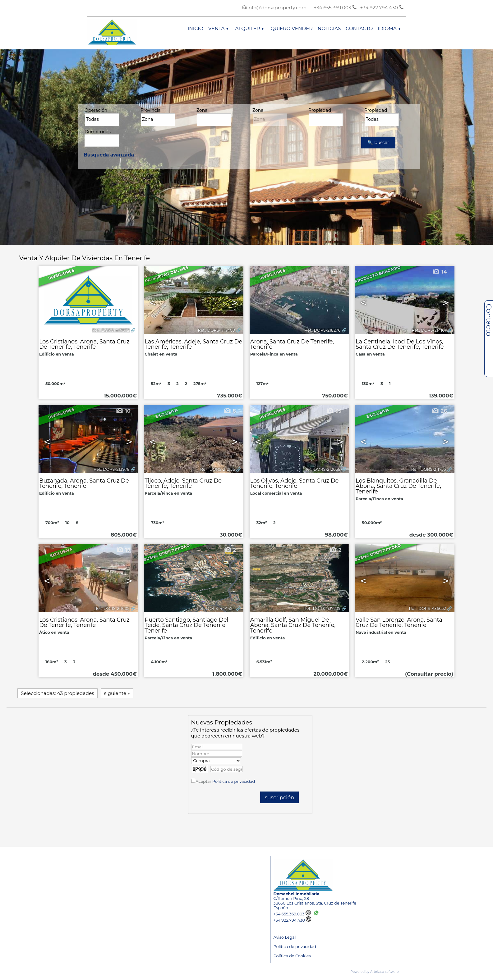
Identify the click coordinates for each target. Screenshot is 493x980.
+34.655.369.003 (292, 914)
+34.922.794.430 (292, 920)
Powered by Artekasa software (375, 972)
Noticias (329, 28)
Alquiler (249, 28)
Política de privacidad (234, 781)
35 (228, 272)
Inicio (196, 28)
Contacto (359, 28)
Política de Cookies (292, 956)
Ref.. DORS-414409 (216, 330)
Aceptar (225, 781)
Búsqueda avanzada (109, 155)
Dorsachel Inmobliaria (297, 894)
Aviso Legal (285, 937)
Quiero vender (291, 28)
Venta (218, 28)
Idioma (389, 28)
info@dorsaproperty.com (277, 8)
